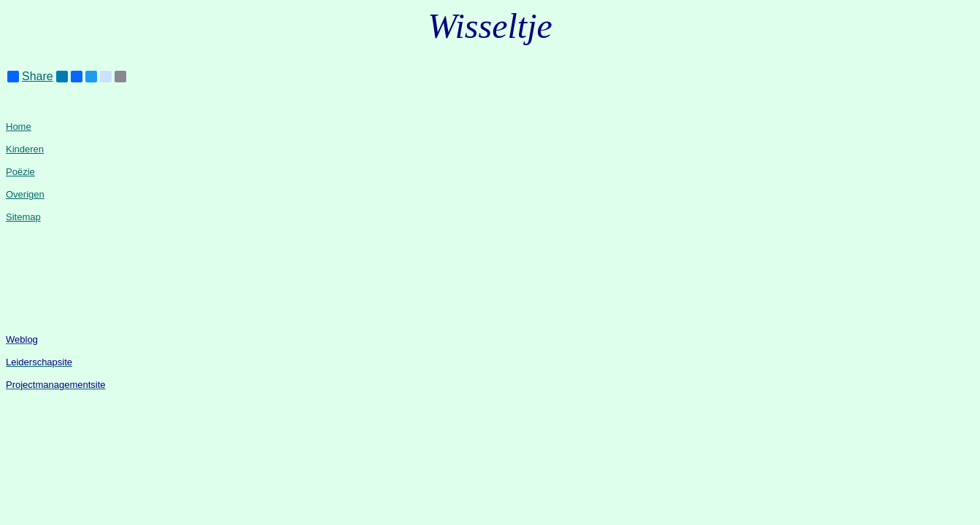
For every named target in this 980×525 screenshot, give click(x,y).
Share (30, 77)
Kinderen (25, 149)
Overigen (25, 194)
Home (19, 127)
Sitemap (23, 217)
